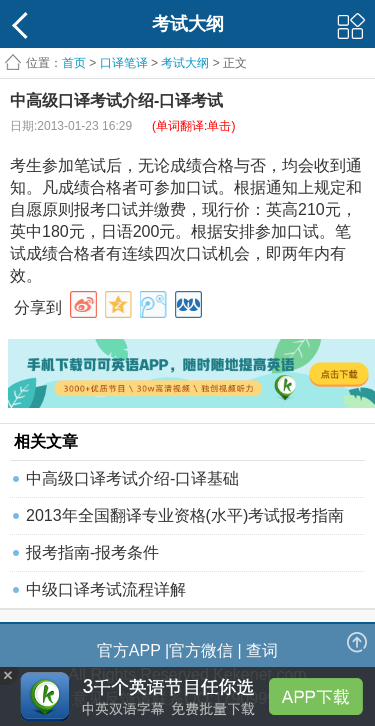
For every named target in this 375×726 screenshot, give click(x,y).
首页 (74, 63)
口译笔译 (124, 63)
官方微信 (201, 650)
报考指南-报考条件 (92, 552)
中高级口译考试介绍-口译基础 (132, 478)
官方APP (129, 650)
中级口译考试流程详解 (106, 589)
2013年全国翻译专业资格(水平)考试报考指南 (185, 515)
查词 (262, 650)
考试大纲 (185, 63)
